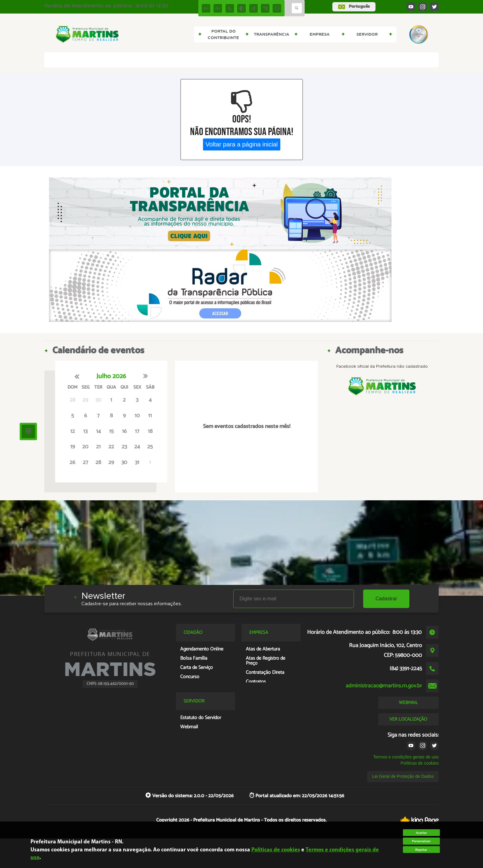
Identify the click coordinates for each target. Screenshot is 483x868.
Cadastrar (386, 599)
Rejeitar (421, 850)
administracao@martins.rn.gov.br (384, 686)
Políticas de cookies (420, 763)
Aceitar (421, 833)
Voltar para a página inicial (242, 144)
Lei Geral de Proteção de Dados (403, 776)
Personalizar (421, 841)
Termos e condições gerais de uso (406, 757)
